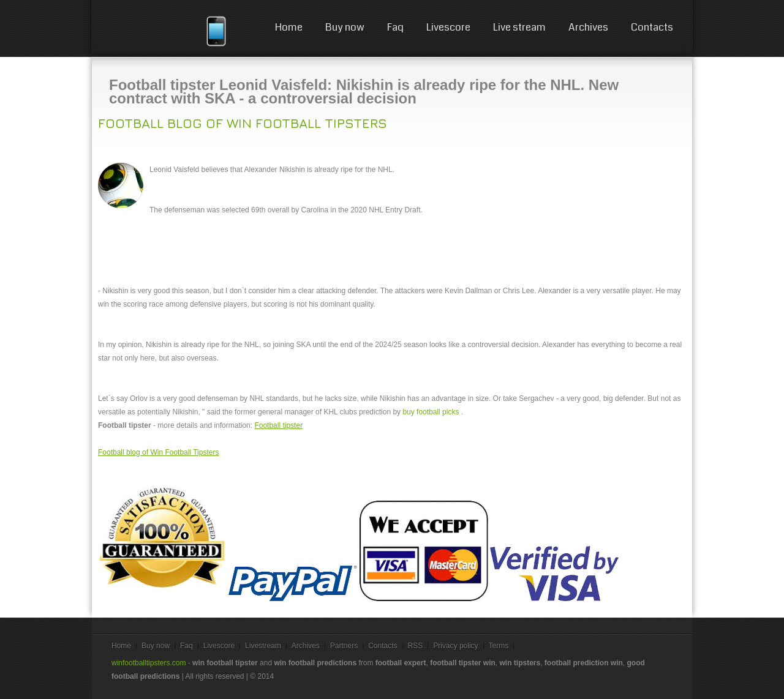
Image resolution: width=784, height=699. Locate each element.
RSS (416, 646)
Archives (588, 27)
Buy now (345, 27)
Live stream (519, 27)
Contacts (652, 27)
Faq (395, 27)
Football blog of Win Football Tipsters (243, 123)
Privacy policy (455, 646)
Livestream (263, 646)
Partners (344, 646)
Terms (499, 646)
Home (289, 27)
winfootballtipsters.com (149, 663)
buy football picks (431, 412)
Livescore (448, 27)
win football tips (154, 30)
